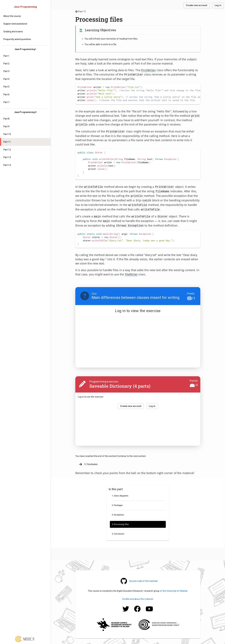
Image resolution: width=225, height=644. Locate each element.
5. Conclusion (88, 460)
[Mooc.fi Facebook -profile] (137, 609)
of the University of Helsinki (174, 587)
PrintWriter (148, 70)
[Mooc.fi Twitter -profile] (126, 609)
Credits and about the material (138, 595)
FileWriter (131, 270)
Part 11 (81, 12)
